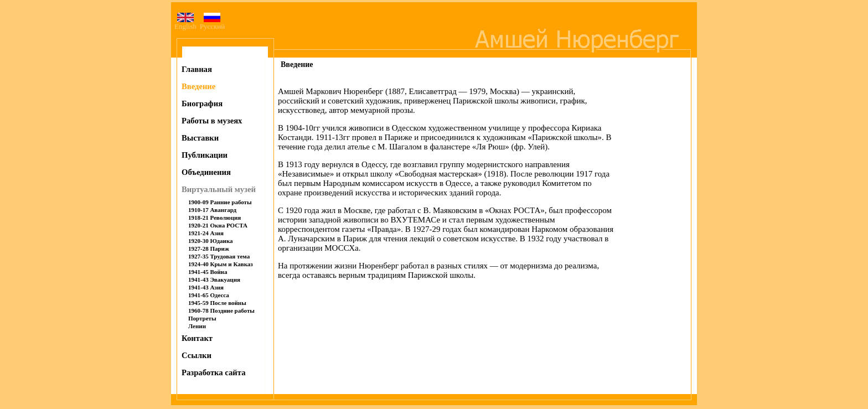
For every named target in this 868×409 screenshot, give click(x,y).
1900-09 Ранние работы (220, 202)
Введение (198, 86)
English (185, 26)
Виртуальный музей (219, 189)
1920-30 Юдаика (211, 241)
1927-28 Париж (209, 248)
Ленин (197, 326)
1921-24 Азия (206, 233)
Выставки (200, 138)
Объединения (206, 172)
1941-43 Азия (206, 287)
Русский (213, 23)
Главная (197, 69)
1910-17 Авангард (212, 210)
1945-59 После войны (217, 303)
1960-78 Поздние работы (221, 310)
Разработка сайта (214, 372)
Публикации (205, 155)
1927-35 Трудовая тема (219, 256)
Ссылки (197, 355)
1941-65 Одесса (209, 295)
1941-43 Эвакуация (214, 279)
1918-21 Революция (215, 218)
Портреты (202, 318)
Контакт (197, 338)
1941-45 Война (208, 272)
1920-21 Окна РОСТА (218, 225)
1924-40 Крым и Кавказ (221, 264)
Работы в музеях (212, 121)
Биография (202, 103)
